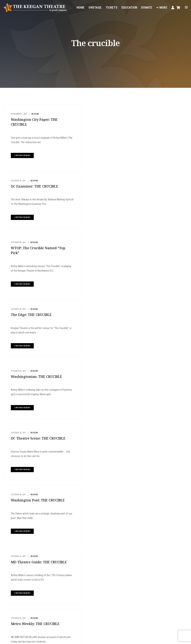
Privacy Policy (56, 638)
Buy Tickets (160, 111)
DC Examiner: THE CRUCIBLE (100, 119)
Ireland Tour (36, 445)
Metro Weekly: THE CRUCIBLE (33, 388)
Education (129, 7)
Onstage (95, 7)
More (162, 7)
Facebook (93, 612)
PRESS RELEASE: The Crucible (101, 388)
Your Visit (119, 559)
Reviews (33, 114)
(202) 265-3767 (68, 603)
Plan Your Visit (162, 123)
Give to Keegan (162, 136)
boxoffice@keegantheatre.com (75, 599)
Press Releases (103, 382)
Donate (147, 7)
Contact (119, 577)
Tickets (111, 7)
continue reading (21, 155)
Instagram (56, 617)
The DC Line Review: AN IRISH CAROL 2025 (165, 175)
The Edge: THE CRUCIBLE (97, 183)
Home (80, 7)
